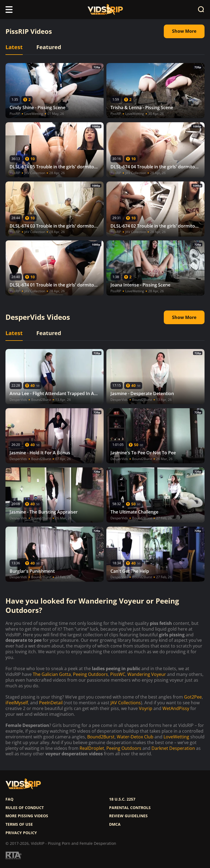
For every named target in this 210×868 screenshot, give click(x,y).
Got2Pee (193, 697)
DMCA (115, 824)
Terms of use (19, 824)
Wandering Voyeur (147, 674)
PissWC (118, 674)
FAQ (9, 799)
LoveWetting (176, 737)
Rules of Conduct (25, 808)
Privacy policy (21, 833)
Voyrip (146, 709)
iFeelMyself (17, 703)
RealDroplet (92, 748)
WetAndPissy (176, 709)
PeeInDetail (51, 703)
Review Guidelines (128, 816)
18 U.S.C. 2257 (122, 799)
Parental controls (130, 808)
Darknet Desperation (173, 748)
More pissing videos (27, 816)
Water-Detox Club (135, 737)
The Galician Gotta (52, 674)
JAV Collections (126, 703)
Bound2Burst (101, 737)
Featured (49, 47)
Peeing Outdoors (91, 674)
